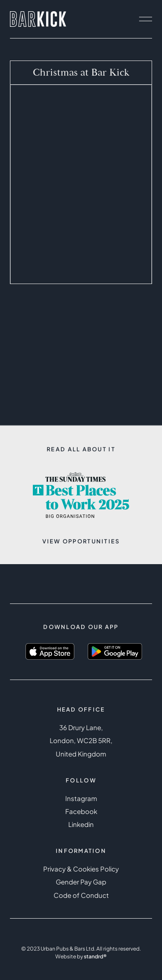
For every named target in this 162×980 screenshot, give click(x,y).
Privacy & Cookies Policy (81, 869)
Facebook (81, 811)
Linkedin (81, 824)
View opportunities (81, 541)
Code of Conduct (81, 895)
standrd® (95, 956)
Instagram (81, 798)
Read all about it (81, 449)
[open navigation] (146, 19)
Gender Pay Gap (81, 882)
